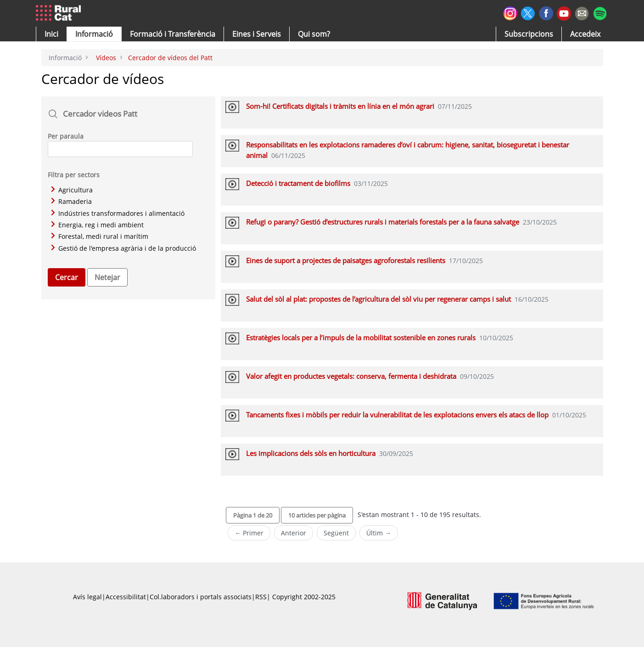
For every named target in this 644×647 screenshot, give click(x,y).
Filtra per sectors (74, 175)
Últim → (379, 533)
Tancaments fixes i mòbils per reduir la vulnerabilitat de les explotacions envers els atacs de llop (397, 415)
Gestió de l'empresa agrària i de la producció (123, 248)
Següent (336, 533)
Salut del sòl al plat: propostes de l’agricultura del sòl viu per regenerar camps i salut (378, 299)
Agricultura (72, 190)
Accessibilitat (126, 597)
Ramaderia (71, 201)
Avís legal (87, 597)
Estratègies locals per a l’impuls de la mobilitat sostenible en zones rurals (361, 338)
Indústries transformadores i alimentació (118, 213)
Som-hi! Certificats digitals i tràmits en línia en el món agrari (340, 106)
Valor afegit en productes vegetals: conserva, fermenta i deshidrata (351, 376)
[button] (51, 34)
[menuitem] (173, 34)
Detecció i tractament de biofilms (298, 183)
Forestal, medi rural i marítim (100, 236)
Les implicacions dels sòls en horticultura (311, 453)
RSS (261, 597)
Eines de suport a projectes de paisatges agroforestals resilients (346, 260)
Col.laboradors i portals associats (201, 597)
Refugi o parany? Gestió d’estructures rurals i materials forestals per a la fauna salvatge (383, 222)
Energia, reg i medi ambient (97, 225)
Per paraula (66, 136)
